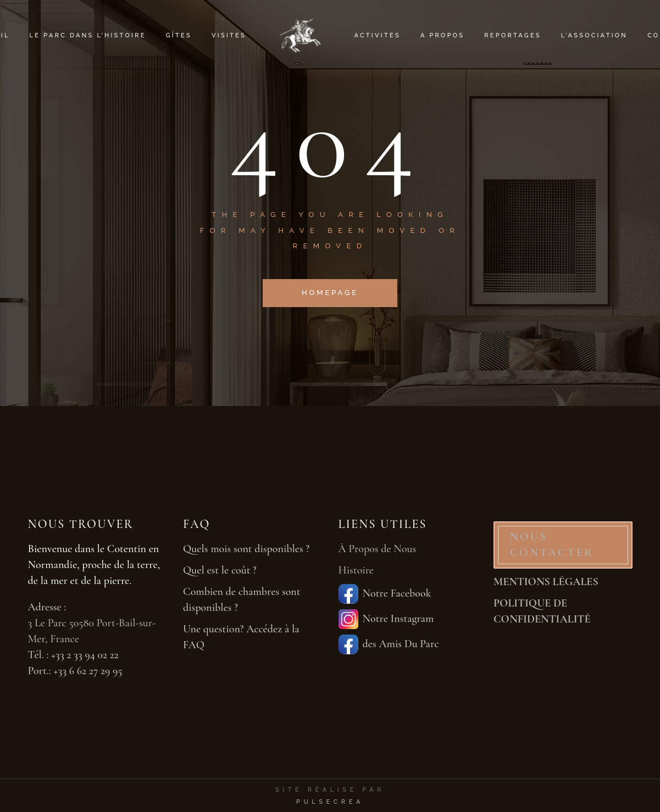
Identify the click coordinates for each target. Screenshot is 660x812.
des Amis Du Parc (389, 644)
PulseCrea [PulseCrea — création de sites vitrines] (330, 802)
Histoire (356, 570)
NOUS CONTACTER (552, 545)
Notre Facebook (385, 594)
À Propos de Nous (378, 549)
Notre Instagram (386, 619)
